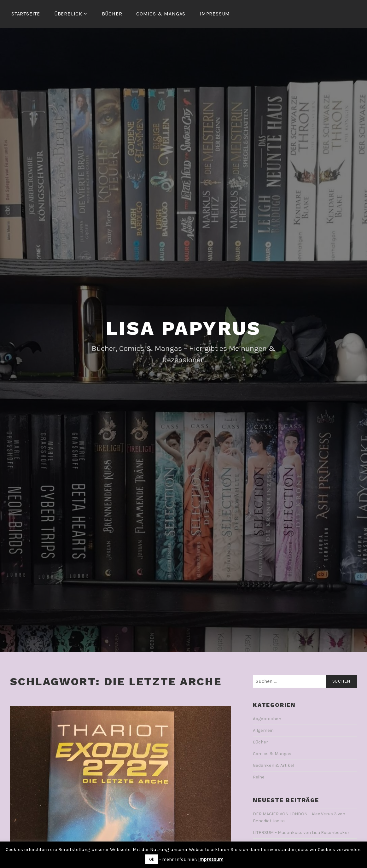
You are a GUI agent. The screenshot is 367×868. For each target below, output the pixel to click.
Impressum (215, 14)
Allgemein (263, 730)
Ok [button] (152, 859)
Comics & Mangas (161, 14)
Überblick (68, 14)
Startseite (26, 14)
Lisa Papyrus (184, 328)
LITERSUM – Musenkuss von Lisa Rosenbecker (301, 833)
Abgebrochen (267, 719)
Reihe (259, 777)
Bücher (112, 14)
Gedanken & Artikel (274, 765)
